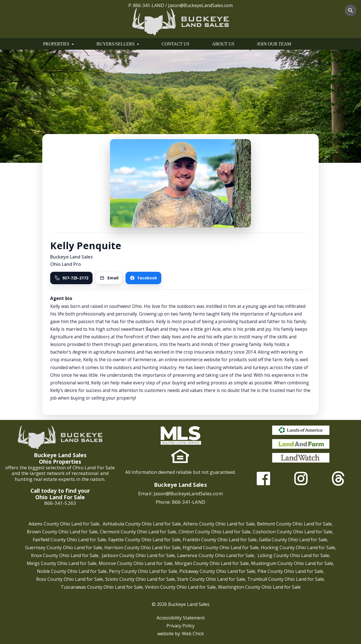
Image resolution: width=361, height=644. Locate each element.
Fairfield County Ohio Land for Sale (69, 540)
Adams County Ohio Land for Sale (64, 524)
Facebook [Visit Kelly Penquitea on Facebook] (143, 278)
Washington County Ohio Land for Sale (259, 587)
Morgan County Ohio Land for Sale (212, 563)
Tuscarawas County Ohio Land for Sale (102, 587)
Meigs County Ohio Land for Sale (62, 563)
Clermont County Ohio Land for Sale (138, 532)
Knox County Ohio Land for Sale (65, 555)
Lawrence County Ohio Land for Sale (216, 555)
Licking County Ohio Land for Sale (293, 555)
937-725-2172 (71, 278)
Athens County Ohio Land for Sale (219, 524)
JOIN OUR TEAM (274, 44)
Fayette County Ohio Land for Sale (144, 540)
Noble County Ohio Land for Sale (72, 571)
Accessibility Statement (181, 618)
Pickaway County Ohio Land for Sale (217, 571)
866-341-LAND (149, 5)
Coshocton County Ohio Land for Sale (292, 532)
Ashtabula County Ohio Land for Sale (142, 524)
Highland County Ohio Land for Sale (221, 547)
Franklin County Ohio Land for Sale (220, 540)
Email (109, 278)
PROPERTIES (59, 44)
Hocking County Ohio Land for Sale (298, 547)
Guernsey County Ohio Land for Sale (64, 547)
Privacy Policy (180, 626)
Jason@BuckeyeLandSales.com (200, 5)
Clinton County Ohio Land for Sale (214, 532)
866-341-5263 (60, 503)
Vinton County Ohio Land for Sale (180, 587)
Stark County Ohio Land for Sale (211, 579)
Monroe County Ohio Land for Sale (136, 563)
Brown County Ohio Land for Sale (62, 532)
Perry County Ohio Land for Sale (143, 571)
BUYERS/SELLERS (118, 44)
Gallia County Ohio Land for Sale (293, 540)
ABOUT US (223, 44)
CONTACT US (175, 44)
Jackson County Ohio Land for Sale (138, 555)
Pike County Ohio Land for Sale (290, 571)
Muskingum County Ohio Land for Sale (292, 563)
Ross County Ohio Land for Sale (70, 579)
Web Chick (193, 634)
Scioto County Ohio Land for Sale (140, 579)
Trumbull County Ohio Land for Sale (286, 579)
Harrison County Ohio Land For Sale (142, 547)
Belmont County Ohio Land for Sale (294, 524)
